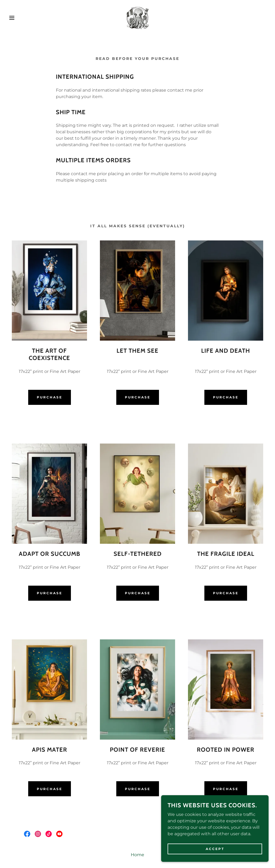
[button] (14, 18)
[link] (137, 17)
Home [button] (137, 855)
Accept (215, 849)
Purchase (50, 397)
